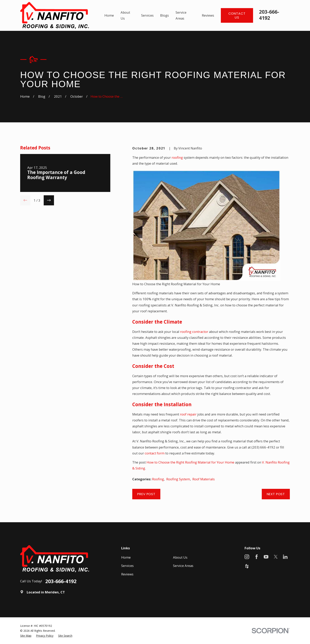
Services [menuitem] (147, 15)
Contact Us (237, 15)
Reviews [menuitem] (208, 15)
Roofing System (178, 479)
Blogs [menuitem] (164, 15)
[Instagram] (247, 557)
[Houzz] (247, 566)
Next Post (276, 494)
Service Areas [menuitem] (181, 15)
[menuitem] (26, 636)
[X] (276, 557)
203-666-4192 (269, 15)
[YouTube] (266, 557)
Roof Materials (204, 479)
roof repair (188, 414)
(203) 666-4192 (263, 447)
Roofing (158, 479)
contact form (155, 453)
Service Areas (183, 566)
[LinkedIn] (285, 557)
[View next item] (49, 200)
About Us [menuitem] (125, 15)
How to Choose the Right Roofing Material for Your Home (190, 462)
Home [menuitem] (109, 15)
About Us (180, 557)
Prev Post (146, 494)
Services (127, 566)
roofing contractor (194, 332)
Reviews (127, 574)
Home (126, 557)
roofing (177, 157)
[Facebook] (257, 557)
